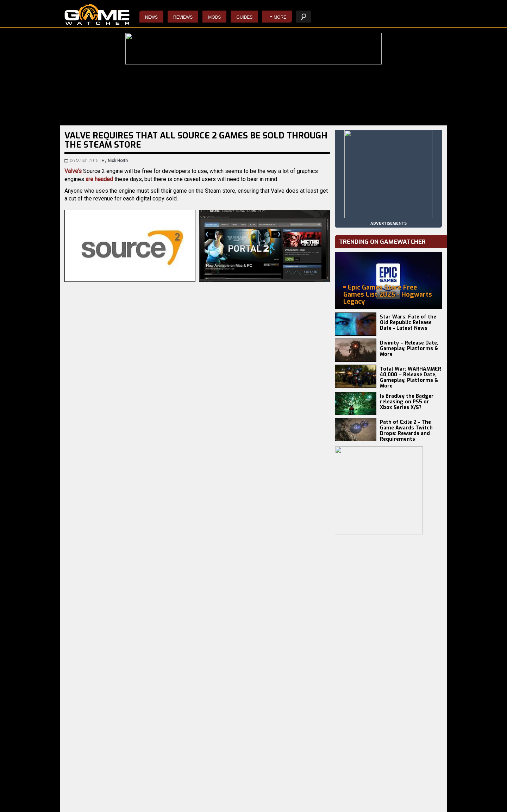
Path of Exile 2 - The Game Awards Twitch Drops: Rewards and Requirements (406, 431)
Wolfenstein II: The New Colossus (221, 800)
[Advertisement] (197, 575)
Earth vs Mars (140, 805)
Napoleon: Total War (269, 805)
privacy (343, 803)
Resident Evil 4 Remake (273, 800)
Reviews (183, 17)
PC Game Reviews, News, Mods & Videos (97, 14)
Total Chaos (138, 800)
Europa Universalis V (85, 800)
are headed (99, 179)
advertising (423, 803)
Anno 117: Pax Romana (149, 794)
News (151, 17)
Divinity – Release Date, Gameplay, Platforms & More (409, 349)
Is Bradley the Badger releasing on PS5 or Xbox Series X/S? (407, 402)
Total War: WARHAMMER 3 (91, 805)
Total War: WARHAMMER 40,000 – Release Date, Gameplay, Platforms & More (411, 377)
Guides (244, 17)
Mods (214, 17)
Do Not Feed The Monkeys (214, 794)
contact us (390, 803)
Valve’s (73, 171)
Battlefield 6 (77, 794)
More (280, 17)
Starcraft (258, 794)
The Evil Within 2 (204, 805)
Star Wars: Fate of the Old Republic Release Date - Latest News (408, 323)
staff (364, 803)
